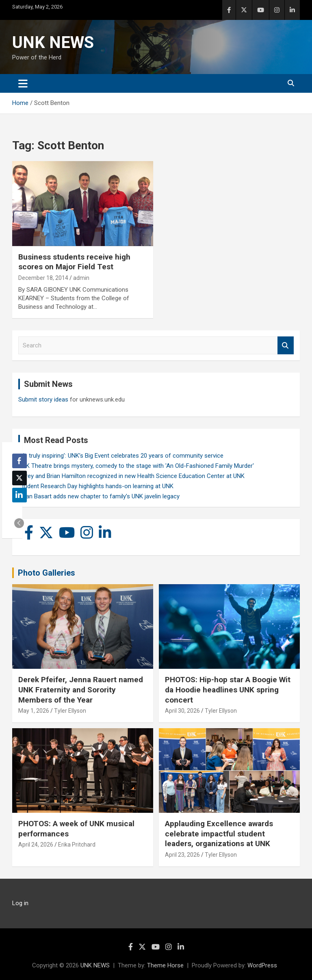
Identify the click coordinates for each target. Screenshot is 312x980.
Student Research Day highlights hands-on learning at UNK (96, 486)
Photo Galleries (47, 573)
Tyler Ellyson (70, 711)
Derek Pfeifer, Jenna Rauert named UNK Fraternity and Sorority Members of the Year (81, 690)
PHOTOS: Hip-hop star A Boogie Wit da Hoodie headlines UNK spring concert (228, 690)
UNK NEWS (53, 43)
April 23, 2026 (182, 855)
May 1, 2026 (34, 711)
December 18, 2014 (43, 278)
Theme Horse (165, 965)
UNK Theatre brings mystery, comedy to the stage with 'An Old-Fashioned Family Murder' (136, 466)
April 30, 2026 (182, 711)
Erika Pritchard (77, 845)
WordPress (262, 965)
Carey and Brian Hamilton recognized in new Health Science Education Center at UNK (131, 476)
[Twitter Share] (19, 478)
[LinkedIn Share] (19, 495)
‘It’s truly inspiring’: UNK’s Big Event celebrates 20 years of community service (121, 456)
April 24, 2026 (36, 845)
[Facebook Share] (19, 461)
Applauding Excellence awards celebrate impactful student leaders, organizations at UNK (219, 834)
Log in (20, 903)
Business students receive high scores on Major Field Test (74, 262)
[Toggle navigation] (23, 83)
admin (81, 278)
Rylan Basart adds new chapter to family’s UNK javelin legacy (99, 496)
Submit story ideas (43, 399)
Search (286, 346)
